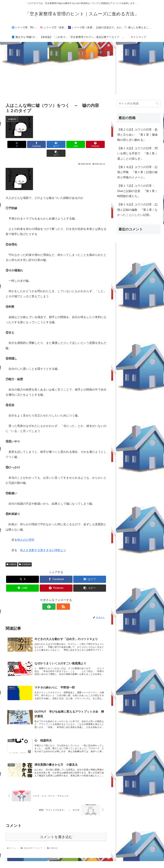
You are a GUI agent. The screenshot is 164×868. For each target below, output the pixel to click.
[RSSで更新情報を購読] (60, 598)
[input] (139, 104)
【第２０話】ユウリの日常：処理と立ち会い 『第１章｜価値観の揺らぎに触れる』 (137, 135)
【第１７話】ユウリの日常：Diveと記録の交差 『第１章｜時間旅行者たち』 (137, 191)
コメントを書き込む (56, 830)
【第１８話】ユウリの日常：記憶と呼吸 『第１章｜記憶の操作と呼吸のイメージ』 (137, 172)
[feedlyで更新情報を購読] (52, 598)
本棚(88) (11, 556)
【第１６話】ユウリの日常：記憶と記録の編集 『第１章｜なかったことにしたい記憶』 (137, 210)
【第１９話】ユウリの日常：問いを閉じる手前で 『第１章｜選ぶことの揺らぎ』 (137, 154)
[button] (98, 144)
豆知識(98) (25, 556)
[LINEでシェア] (65, 144)
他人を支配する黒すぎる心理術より (43, 541)
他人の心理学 (26, 531)
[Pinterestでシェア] (82, 144)
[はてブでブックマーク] (48, 144)
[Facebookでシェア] (31, 144)
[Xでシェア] (14, 144)
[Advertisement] (82, 68)
